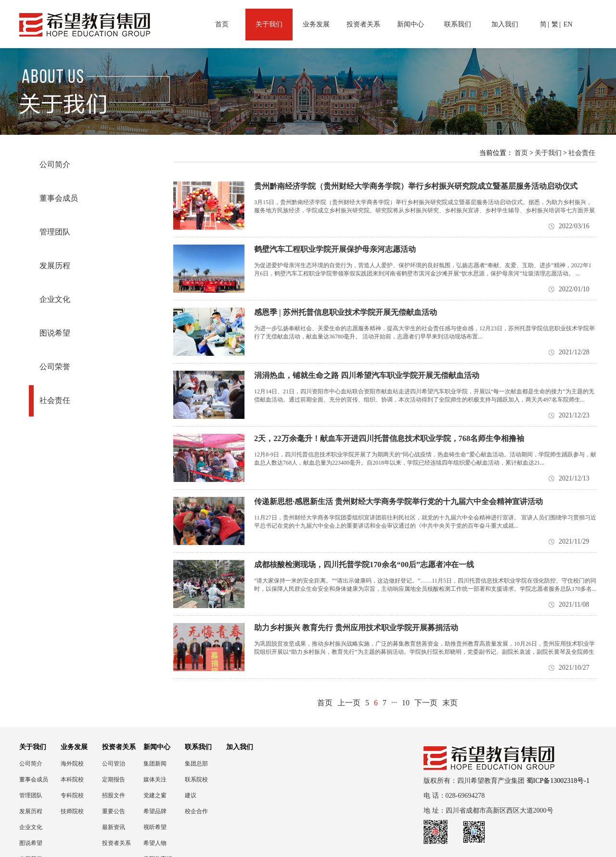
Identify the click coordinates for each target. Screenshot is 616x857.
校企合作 (196, 811)
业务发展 (316, 24)
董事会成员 (59, 198)
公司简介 (55, 164)
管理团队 (55, 232)
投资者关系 (363, 24)
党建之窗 (155, 795)
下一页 (426, 703)
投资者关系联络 (116, 843)
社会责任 (55, 400)
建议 (191, 795)
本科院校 (72, 779)
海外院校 (72, 764)
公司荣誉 (55, 367)
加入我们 (505, 24)
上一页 (349, 703)
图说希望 (55, 333)
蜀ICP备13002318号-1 (558, 781)
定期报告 (114, 779)
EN (568, 24)
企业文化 (55, 299)
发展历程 (55, 266)
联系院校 (196, 779)
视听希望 (155, 827)
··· (394, 703)
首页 (222, 24)
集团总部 (196, 764)
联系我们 (458, 24)
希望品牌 (155, 811)
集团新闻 (155, 764)
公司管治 (114, 764)
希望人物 (155, 843)
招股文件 (114, 795)
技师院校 (72, 811)
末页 (450, 703)
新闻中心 (411, 24)
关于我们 (269, 24)
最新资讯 (114, 827)
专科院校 (72, 795)
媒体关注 (155, 779)
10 (406, 703)
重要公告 (114, 811)
